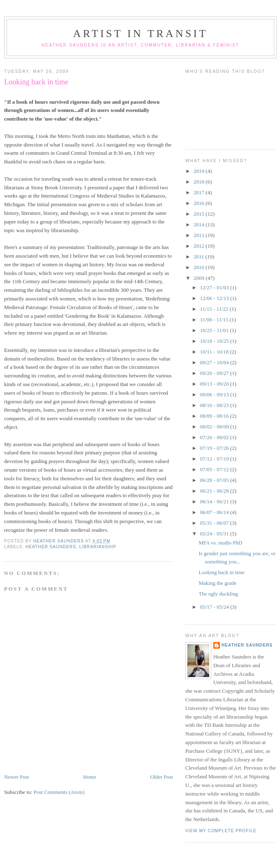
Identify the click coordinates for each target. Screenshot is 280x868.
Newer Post (16, 777)
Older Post (162, 777)
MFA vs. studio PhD (220, 543)
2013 (199, 235)
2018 (199, 182)
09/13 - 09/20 (215, 384)
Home (90, 777)
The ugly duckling (218, 594)
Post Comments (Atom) (59, 792)
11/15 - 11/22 (215, 309)
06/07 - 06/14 (215, 512)
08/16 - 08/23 (215, 405)
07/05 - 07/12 (215, 469)
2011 (199, 257)
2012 (199, 246)
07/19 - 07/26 (215, 448)
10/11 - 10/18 (215, 352)
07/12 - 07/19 (215, 459)
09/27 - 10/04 (215, 362)
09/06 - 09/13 (215, 394)
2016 (199, 203)
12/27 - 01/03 (215, 287)
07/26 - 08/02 (215, 437)
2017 (199, 192)
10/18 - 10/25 (215, 341)
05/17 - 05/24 (215, 607)
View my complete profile (221, 831)
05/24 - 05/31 (215, 534)
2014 (199, 225)
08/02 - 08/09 (215, 427)
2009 (199, 278)
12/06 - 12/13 (215, 298)
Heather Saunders (51, 547)
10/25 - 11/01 (215, 330)
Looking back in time (222, 572)
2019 (199, 171)
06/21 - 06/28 (215, 491)
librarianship (98, 547)
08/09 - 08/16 (215, 416)
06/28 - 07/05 (215, 480)
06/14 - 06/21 (215, 501)
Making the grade (217, 583)
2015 (199, 214)
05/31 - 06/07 (215, 523)
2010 (199, 267)
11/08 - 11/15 (215, 320)
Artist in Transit (140, 34)
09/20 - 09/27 (215, 373)
